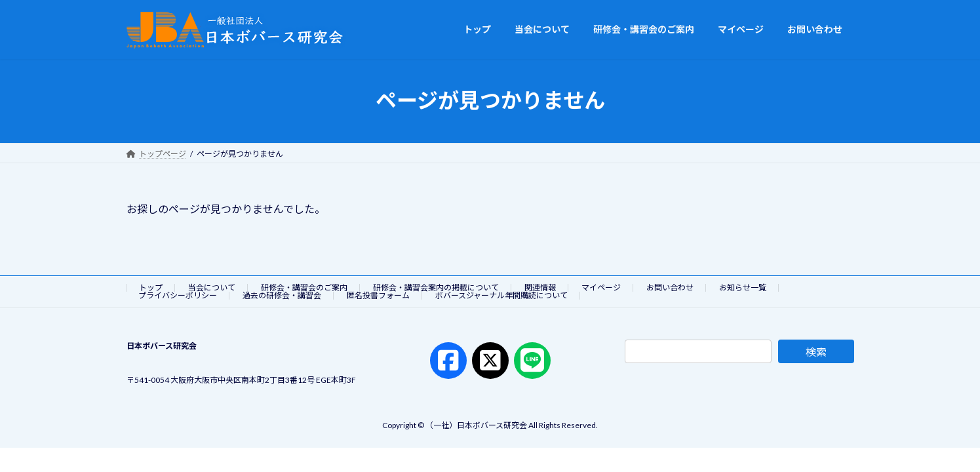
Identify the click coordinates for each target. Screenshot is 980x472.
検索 (816, 352)
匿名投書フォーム (378, 295)
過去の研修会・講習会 (282, 295)
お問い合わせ (670, 287)
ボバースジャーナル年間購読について (501, 295)
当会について (212, 287)
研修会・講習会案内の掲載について (436, 287)
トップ (151, 287)
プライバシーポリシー (178, 295)
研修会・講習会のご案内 (304, 287)
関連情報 (540, 287)
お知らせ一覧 (743, 287)
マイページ (601, 287)
